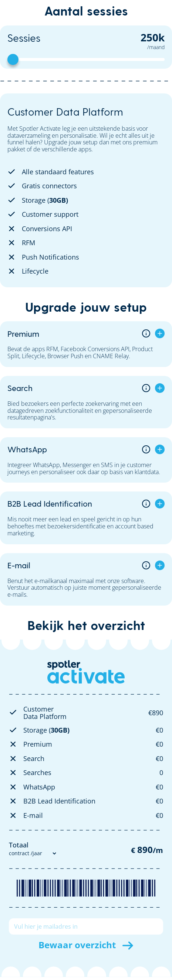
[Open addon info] (146, 333)
